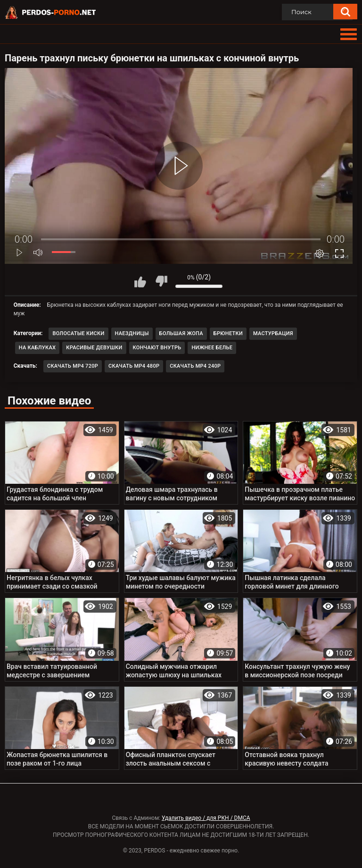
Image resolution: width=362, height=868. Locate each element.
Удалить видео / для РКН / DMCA (206, 818)
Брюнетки (228, 333)
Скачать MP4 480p (134, 366)
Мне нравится (140, 281)
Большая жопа (181, 333)
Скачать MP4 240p (195, 366)
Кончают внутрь (157, 348)
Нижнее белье (212, 348)
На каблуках (37, 348)
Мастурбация (273, 333)
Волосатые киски (78, 333)
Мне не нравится (161, 281)
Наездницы (132, 333)
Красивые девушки (94, 348)
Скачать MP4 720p (73, 366)
